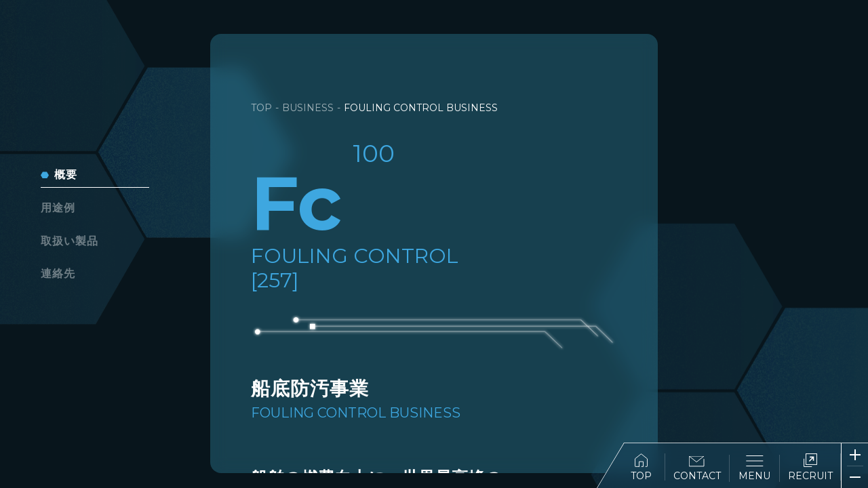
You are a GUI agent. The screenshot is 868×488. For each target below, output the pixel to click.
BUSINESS (308, 108)
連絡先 (58, 273)
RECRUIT (810, 467)
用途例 (58, 208)
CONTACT (697, 469)
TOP (641, 467)
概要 (66, 175)
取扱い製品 (70, 241)
